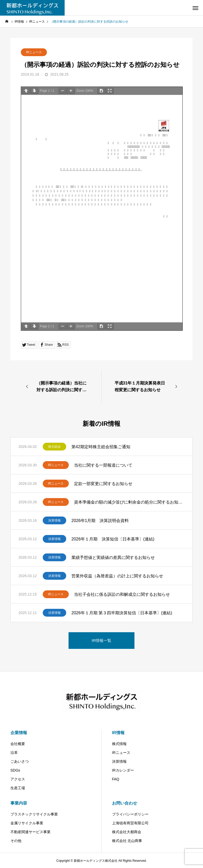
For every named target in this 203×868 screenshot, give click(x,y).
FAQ (116, 779)
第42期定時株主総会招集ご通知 (101, 447)
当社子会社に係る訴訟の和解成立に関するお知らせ (122, 594)
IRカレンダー (123, 770)
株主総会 (54, 447)
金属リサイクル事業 (27, 823)
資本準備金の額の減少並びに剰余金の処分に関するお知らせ (129, 502)
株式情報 (119, 744)
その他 (16, 841)
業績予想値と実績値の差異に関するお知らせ (113, 557)
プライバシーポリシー (130, 814)
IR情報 (118, 733)
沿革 (14, 753)
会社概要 (18, 744)
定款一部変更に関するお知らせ (103, 484)
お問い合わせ (125, 803)
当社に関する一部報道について (103, 465)
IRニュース (34, 52)
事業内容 (19, 803)
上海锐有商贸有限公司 (130, 823)
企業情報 (19, 733)
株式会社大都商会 (127, 832)
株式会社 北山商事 (127, 841)
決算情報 (54, 520)
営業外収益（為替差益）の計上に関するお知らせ (117, 576)
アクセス (18, 779)
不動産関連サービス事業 (30, 832)
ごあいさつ (20, 761)
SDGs (15, 770)
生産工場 (18, 788)
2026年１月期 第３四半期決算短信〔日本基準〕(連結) (122, 613)
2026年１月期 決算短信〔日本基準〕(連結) (113, 539)
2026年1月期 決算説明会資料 (100, 521)
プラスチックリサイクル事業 (34, 814)
